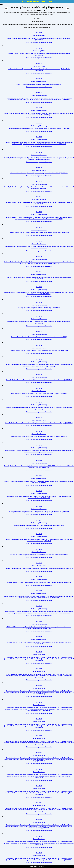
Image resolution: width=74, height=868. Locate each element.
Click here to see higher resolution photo (37, 27)
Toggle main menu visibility (1, 4)
